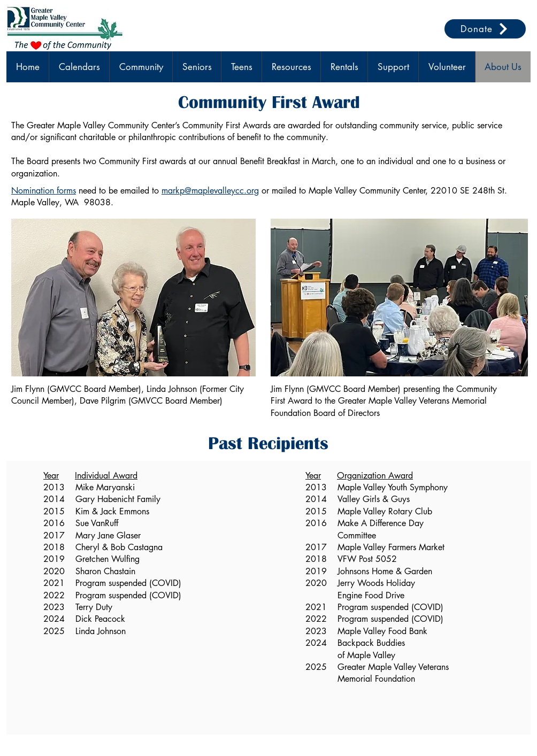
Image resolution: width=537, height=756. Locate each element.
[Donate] (485, 29)
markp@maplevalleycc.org (210, 191)
